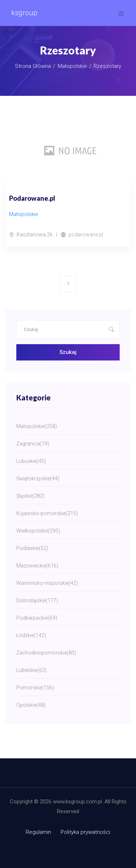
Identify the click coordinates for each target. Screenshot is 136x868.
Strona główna (33, 66)
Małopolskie (72, 66)
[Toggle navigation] (121, 14)
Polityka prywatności (85, 832)
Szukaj (68, 352)
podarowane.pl (86, 235)
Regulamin (38, 832)
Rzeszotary (107, 66)
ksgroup (24, 13)
